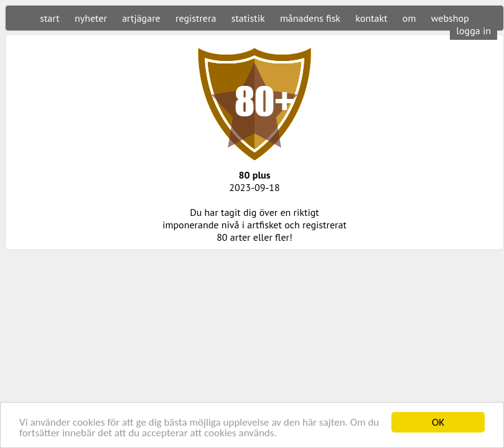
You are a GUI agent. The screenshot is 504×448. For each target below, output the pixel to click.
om (409, 18)
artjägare (141, 18)
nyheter (91, 18)
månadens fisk (310, 18)
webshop (450, 18)
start (49, 18)
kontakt (371, 18)
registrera (196, 18)
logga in (474, 30)
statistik (248, 18)
